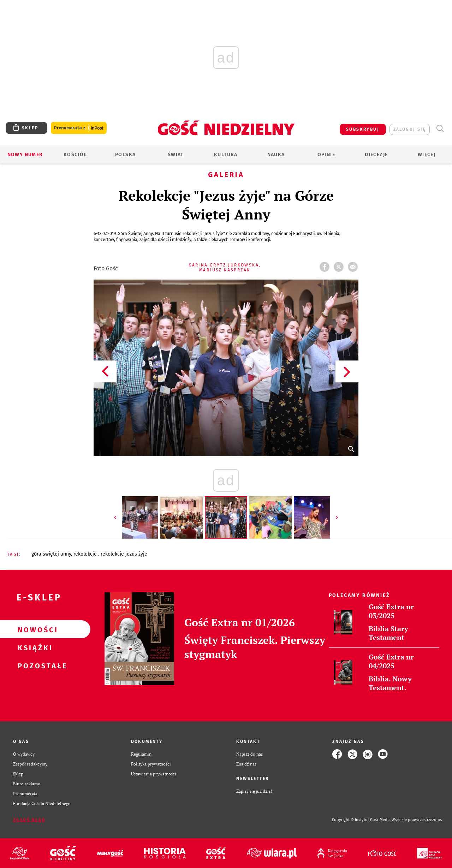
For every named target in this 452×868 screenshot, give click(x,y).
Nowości (34, 629)
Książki (34, 647)
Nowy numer (25, 155)
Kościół (75, 155)
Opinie (326, 155)
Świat (176, 155)
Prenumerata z (79, 128)
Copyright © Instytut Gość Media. (362, 820)
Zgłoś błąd (29, 820)
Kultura (226, 155)
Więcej (427, 155)
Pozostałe (34, 665)
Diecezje (376, 155)
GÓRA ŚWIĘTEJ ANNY (51, 554)
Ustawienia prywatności (154, 774)
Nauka (276, 155)
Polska (125, 155)
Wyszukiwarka (440, 128)
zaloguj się (410, 129)
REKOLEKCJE (86, 554)
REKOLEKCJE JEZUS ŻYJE (124, 554)
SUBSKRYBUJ (363, 129)
